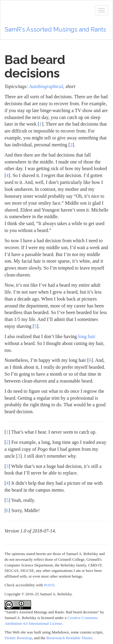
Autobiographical (46, 86)
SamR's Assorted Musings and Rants (55, 29)
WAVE (49, 585)
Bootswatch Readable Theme (69, 638)
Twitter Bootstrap (18, 638)
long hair (87, 336)
